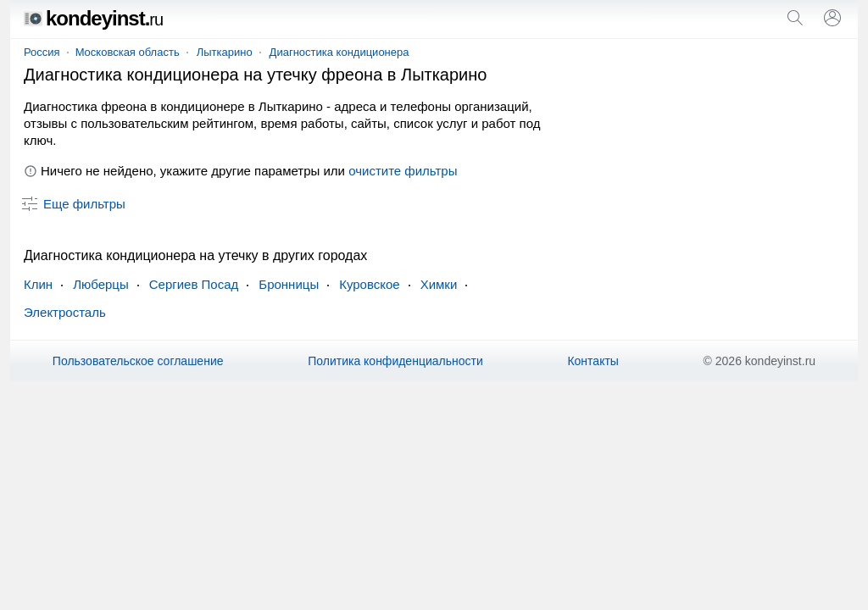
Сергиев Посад (194, 284)
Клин (38, 284)
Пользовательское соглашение (138, 361)
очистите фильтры (403, 171)
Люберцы (101, 284)
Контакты (593, 361)
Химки (439, 284)
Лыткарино (225, 52)
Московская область (128, 52)
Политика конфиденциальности (395, 361)
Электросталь (65, 312)
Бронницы (289, 284)
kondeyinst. (93, 18)
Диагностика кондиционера (339, 52)
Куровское (369, 284)
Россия (42, 52)
